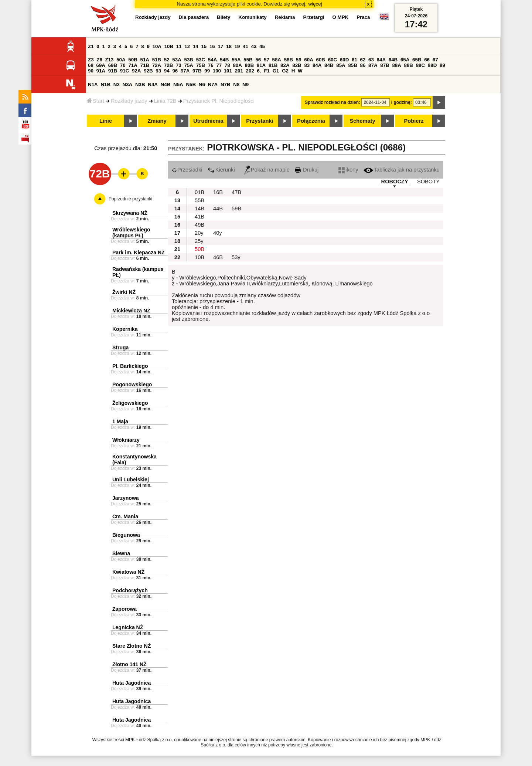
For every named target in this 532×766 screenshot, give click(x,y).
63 (371, 60)
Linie (106, 121)
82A (285, 65)
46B (218, 257)
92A (136, 71)
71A (133, 65)
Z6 (99, 60)
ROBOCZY (395, 182)
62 (363, 60)
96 (175, 71)
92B (148, 71)
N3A (128, 84)
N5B (191, 84)
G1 (276, 71)
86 (363, 65)
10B (169, 46)
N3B (140, 84)
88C (420, 65)
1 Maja (120, 421)
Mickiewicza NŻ (131, 311)
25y (199, 241)
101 (228, 71)
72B (168, 65)
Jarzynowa (126, 498)
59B (236, 209)
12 (187, 46)
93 (158, 71)
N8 (236, 84)
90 (91, 71)
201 (239, 71)
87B (385, 65)
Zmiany (157, 121)
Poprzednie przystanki (130, 199)
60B (321, 60)
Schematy (362, 121)
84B (329, 65)
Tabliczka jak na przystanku (402, 170)
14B (199, 209)
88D (432, 65)
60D (344, 60)
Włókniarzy (126, 440)
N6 (202, 84)
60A (308, 60)
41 (245, 46)
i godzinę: (402, 102)
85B (352, 65)
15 (204, 46)
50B (133, 60)
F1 (267, 71)
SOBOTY (428, 182)
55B (248, 60)
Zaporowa (125, 609)
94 (167, 71)
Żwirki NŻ (124, 292)
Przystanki (260, 121)
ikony (348, 170)
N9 (245, 84)
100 (217, 71)
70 (123, 65)
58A (277, 60)
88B (409, 65)
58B (289, 60)
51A (145, 60)
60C (332, 60)
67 (435, 60)
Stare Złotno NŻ (132, 646)
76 (211, 65)
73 (179, 65)
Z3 (91, 60)
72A (157, 65)
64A (381, 60)
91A (101, 71)
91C (125, 71)
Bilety (224, 17)
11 (179, 46)
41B (199, 217)
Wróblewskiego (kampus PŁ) (131, 233)
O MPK (341, 17)
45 (262, 46)
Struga (120, 348)
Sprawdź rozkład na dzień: (332, 102)
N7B (226, 84)
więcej (315, 4)
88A (396, 65)
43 (254, 46)
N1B (105, 84)
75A (189, 65)
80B (249, 65)
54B (224, 60)
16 (212, 46)
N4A (153, 84)
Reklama (285, 17)
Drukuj (307, 170)
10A (157, 46)
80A (237, 65)
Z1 (91, 46)
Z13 (110, 60)
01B (199, 192)
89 (442, 65)
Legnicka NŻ (128, 627)
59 (299, 60)
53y (236, 257)
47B (236, 192)
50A (121, 60)
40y (218, 233)
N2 (117, 84)
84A (317, 65)
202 (250, 71)
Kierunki (221, 170)
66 (427, 60)
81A (261, 65)
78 (227, 65)
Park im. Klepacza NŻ (139, 252)
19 (237, 46)
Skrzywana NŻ (130, 213)
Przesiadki (187, 170)
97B (197, 71)
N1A (93, 84)
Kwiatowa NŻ (128, 572)
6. (259, 71)
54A (212, 60)
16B (218, 192)
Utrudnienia (208, 121)
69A (101, 65)
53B (189, 60)
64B (393, 60)
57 (267, 60)
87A (373, 65)
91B (113, 71)
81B (273, 65)
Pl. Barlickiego (130, 366)
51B (157, 60)
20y (199, 233)
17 (220, 46)
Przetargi (313, 17)
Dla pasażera (194, 17)
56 (258, 60)
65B (417, 60)
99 (207, 71)
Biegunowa (126, 535)
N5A (178, 84)
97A (185, 71)
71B (145, 65)
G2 (285, 71)
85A (341, 65)
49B (199, 225)
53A (177, 60)
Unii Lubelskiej (131, 479)
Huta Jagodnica (132, 683)
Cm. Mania (125, 516)
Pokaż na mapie (267, 170)
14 (196, 46)
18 (229, 46)
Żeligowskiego (130, 403)
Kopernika (125, 329)
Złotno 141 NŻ (129, 664)
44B (218, 209)
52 (167, 60)
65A (405, 60)
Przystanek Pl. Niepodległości (219, 101)
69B (113, 65)
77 (219, 65)
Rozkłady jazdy (129, 101)
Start (96, 101)
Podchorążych (130, 590)
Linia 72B (165, 101)
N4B (166, 84)
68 (91, 65)
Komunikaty (252, 17)
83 (307, 65)
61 (354, 60)
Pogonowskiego (132, 384)
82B (297, 65)
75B (201, 65)
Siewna (121, 553)
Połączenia (311, 121)
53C (201, 60)
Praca (363, 17)
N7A (213, 84)
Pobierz (414, 121)
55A (236, 60)
